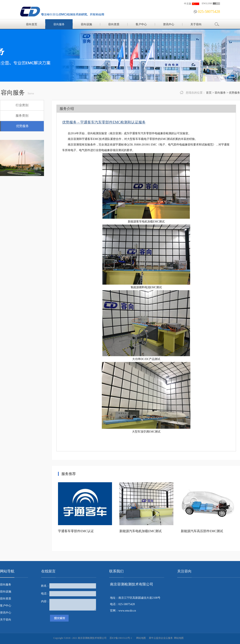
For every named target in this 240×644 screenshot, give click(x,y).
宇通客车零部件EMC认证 (76, 531)
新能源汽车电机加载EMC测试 (140, 531)
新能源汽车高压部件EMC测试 (202, 531)
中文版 (188, 4)
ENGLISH (207, 3)
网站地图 (140, 638)
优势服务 (234, 93)
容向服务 (220, 93)
